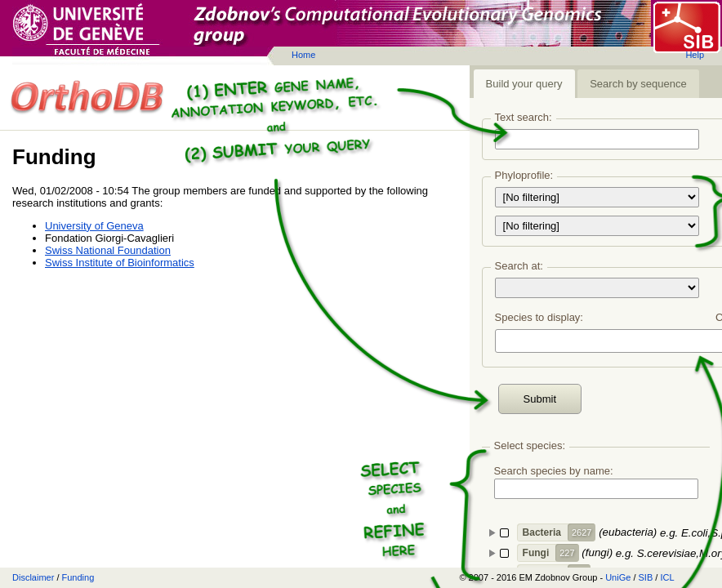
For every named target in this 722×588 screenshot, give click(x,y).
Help (695, 55)
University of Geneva (94, 226)
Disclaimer (33, 577)
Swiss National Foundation (108, 250)
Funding (78, 577)
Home (303, 55)
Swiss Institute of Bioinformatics (120, 263)
